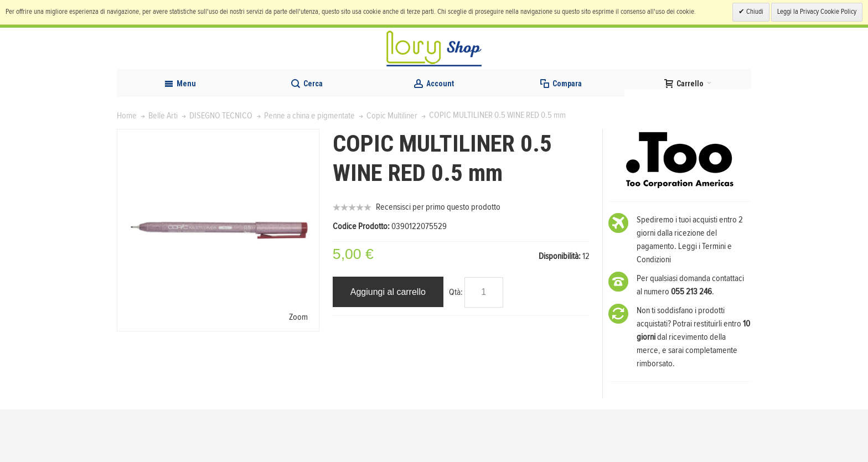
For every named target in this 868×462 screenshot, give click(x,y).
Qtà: (456, 345)
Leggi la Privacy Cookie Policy (817, 12)
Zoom (298, 370)
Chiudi (754, 12)
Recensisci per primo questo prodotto (438, 259)
